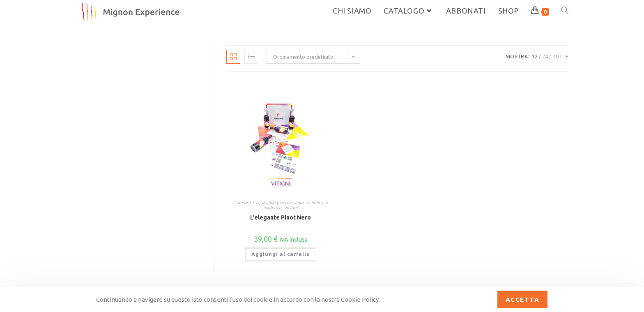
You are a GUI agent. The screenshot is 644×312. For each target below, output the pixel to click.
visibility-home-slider (283, 202)
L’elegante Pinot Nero (281, 217)
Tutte (560, 57)
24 (545, 57)
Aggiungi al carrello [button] (281, 254)
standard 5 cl (246, 202)
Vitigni (291, 207)
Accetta (523, 299)
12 (535, 57)
